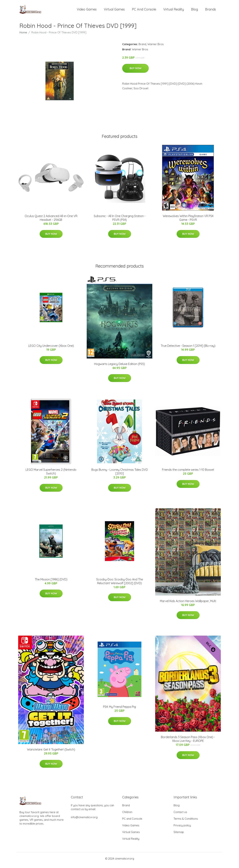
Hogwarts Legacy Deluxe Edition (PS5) (119, 367)
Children (127, 815)
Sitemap (179, 835)
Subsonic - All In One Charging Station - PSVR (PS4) (120, 221)
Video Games (87, 11)
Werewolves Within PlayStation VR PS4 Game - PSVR (188, 221)
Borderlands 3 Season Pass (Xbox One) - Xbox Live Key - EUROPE (188, 742)
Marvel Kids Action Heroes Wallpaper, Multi (188, 604)
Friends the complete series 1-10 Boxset (188, 473)
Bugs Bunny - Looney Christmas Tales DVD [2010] (120, 475)
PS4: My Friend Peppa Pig (119, 710)
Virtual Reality (174, 11)
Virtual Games (114, 11)
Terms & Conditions (186, 822)
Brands (211, 11)
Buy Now (135, 71)
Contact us (180, 815)
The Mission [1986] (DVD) (51, 582)
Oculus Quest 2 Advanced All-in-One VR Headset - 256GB (51, 221)
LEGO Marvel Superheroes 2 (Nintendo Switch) (51, 475)
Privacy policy (182, 829)
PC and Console (144, 11)
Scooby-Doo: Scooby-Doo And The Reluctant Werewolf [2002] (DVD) (120, 584)
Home (23, 35)
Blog (194, 11)
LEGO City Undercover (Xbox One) (51, 349)
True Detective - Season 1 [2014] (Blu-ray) (188, 349)
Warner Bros (156, 47)
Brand (142, 47)
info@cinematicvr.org (84, 820)
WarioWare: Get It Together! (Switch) (51, 753)
